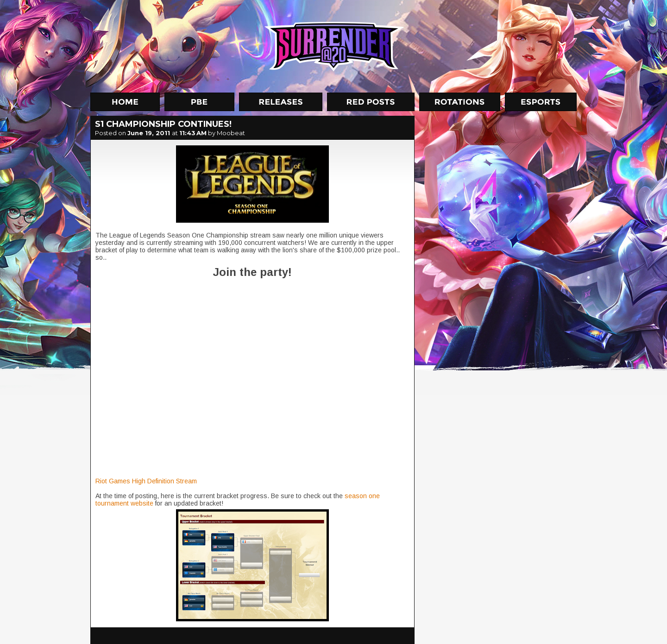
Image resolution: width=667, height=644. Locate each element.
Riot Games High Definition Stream (146, 481)
